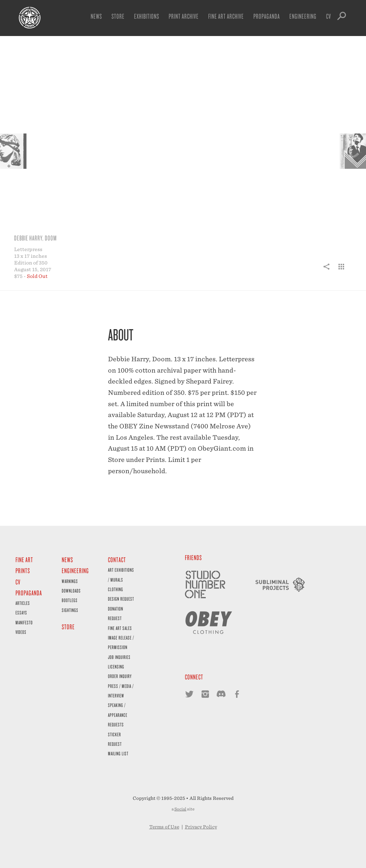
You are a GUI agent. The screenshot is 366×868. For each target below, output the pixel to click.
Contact (117, 560)
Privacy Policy (201, 827)
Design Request (121, 599)
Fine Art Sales (120, 628)
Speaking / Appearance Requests (118, 715)
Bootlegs (70, 600)
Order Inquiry (120, 676)
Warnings (70, 581)
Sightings (70, 610)
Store (118, 16)
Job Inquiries (119, 657)
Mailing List (118, 753)
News (96, 16)
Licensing (116, 667)
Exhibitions (147, 16)
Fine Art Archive (226, 16)
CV (329, 16)
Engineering (303, 16)
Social (180, 809)
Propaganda (267, 16)
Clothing (116, 589)
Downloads (71, 591)
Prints (23, 570)
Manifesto (24, 622)
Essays (21, 613)
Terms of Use (164, 827)
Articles (23, 603)
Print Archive (184, 16)
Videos (21, 632)
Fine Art (24, 560)
